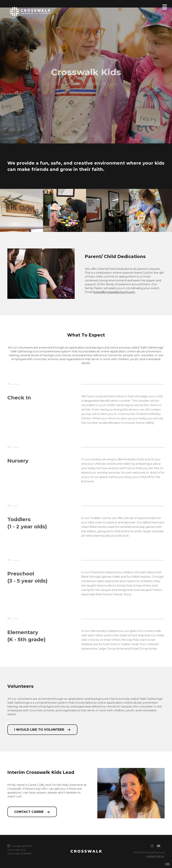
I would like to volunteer (39, 730)
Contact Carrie (29, 812)
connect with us (155, 856)
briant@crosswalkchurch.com (114, 292)
